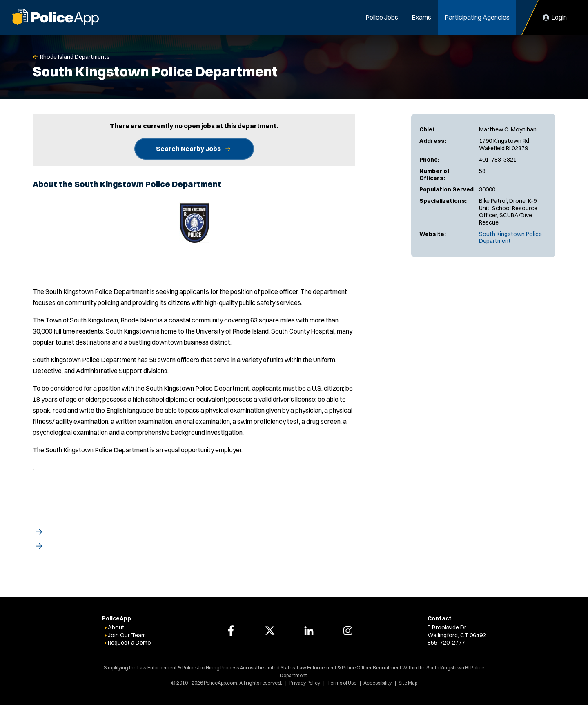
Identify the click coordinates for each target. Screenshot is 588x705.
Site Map (408, 683)
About (116, 627)
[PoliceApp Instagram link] (348, 631)
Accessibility (378, 683)
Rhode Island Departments (75, 57)
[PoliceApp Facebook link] (231, 631)
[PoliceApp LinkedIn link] (309, 631)
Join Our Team (127, 635)
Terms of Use (342, 683)
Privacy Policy (305, 683)
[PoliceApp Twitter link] (270, 631)
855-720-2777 (446, 643)
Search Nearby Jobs (188, 149)
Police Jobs (382, 17)
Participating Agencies (477, 17)
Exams (421, 17)
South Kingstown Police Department (510, 238)
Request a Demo (129, 643)
